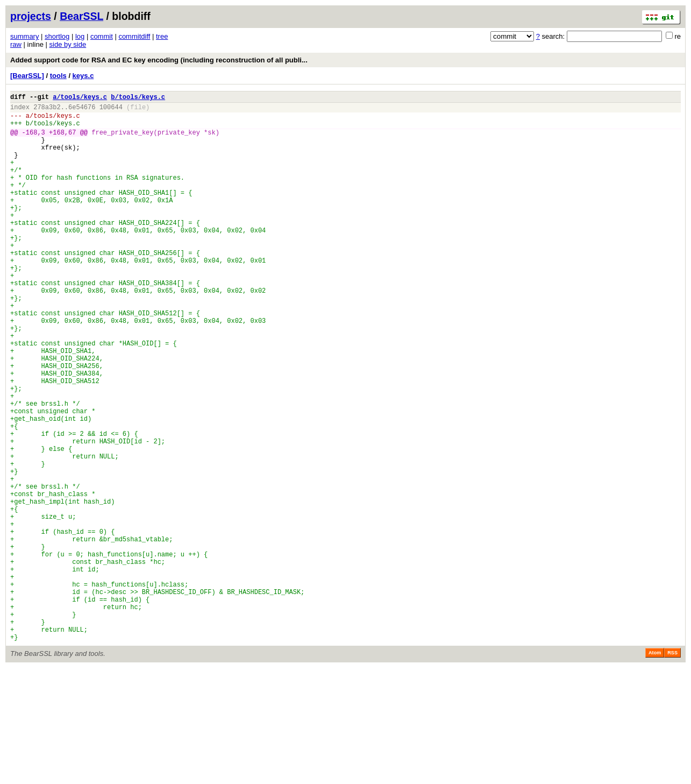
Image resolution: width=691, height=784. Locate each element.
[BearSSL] (27, 76)
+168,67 (62, 140)
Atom (655, 769)
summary (24, 36)
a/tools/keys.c (80, 98)
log (80, 36)
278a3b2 (47, 110)
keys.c (83, 76)
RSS (672, 769)
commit (102, 36)
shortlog (57, 36)
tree (162, 36)
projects (31, 16)
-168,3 (34, 140)
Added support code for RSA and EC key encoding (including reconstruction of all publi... (159, 60)
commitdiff (134, 36)
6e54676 (82, 110)
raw (16, 44)
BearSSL (81, 16)
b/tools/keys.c (138, 98)
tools (58, 76)
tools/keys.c (56, 120)
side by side (68, 44)
